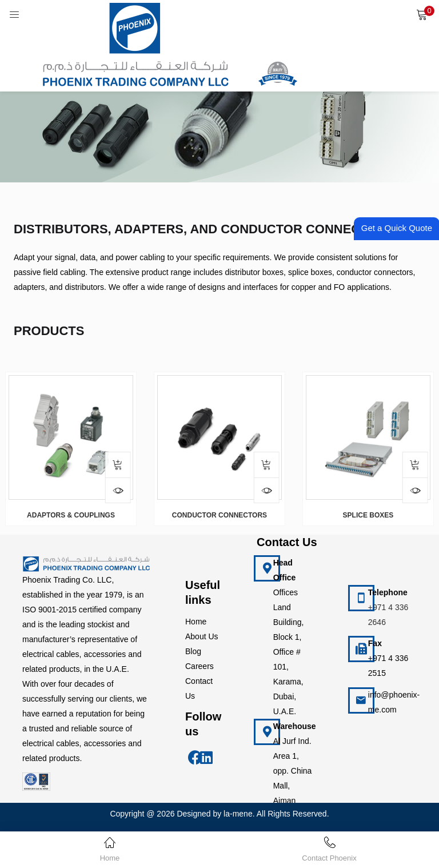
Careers (199, 666)
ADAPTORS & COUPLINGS (71, 515)
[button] (422, 14)
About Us (202, 636)
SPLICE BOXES (368, 515)
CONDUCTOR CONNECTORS (219, 515)
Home (196, 622)
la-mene (238, 814)
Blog (193, 651)
